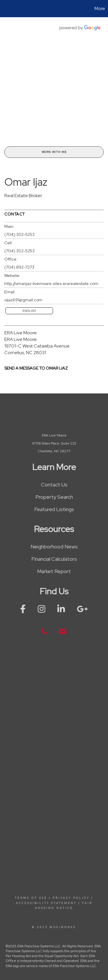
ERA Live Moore (21, 333)
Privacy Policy (71, 898)
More (100, 8)
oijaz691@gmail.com (23, 300)
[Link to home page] (5, 9)
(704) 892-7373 (19, 267)
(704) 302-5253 (19, 234)
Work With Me (54, 152)
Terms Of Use (31, 898)
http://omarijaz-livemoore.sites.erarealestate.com (51, 284)
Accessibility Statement (46, 903)
